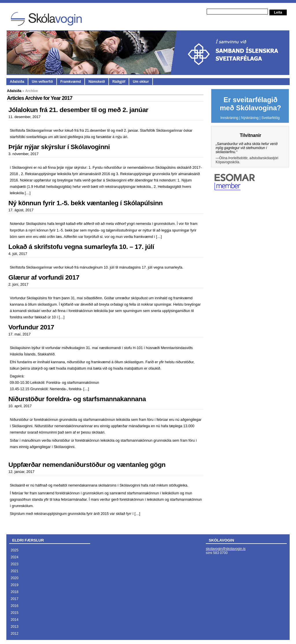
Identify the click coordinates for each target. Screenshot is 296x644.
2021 (15, 571)
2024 (15, 557)
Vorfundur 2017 (31, 327)
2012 (15, 634)
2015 (15, 613)
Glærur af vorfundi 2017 (44, 277)
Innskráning (229, 118)
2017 (15, 599)
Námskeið (97, 82)
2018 (15, 592)
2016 (15, 606)
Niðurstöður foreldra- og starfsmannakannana (77, 399)
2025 (15, 550)
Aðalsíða (17, 82)
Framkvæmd (71, 82)
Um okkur (141, 82)
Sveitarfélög (270, 118)
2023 (15, 564)
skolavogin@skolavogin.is (226, 549)
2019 (15, 585)
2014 (15, 620)
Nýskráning (250, 118)
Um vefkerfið (42, 82)
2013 (15, 627)
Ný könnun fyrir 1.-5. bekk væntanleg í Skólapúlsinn (86, 203)
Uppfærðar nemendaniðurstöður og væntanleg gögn (87, 465)
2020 (15, 578)
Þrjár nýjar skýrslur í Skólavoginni (59, 147)
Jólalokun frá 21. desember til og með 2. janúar (78, 110)
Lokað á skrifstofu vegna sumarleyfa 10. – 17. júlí (81, 247)
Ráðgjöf (119, 82)
